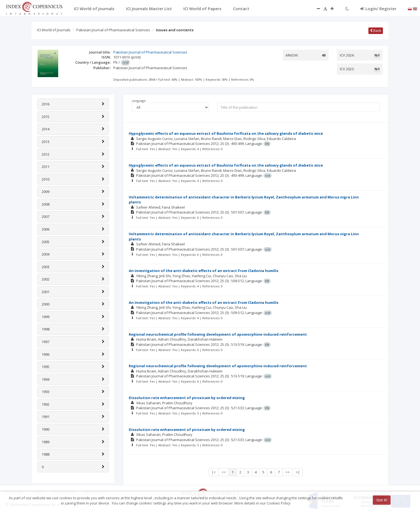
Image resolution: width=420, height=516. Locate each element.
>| (298, 472)
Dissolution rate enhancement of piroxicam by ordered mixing (187, 398)
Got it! (382, 500)
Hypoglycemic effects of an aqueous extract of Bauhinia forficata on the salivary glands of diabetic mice (226, 133)
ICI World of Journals (54, 30)
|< (214, 472)
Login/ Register (378, 9)
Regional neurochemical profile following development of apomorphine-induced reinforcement (218, 334)
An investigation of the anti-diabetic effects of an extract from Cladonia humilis (204, 271)
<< (224, 472)
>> (288, 472)
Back (376, 30)
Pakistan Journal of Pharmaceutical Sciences (113, 30)
